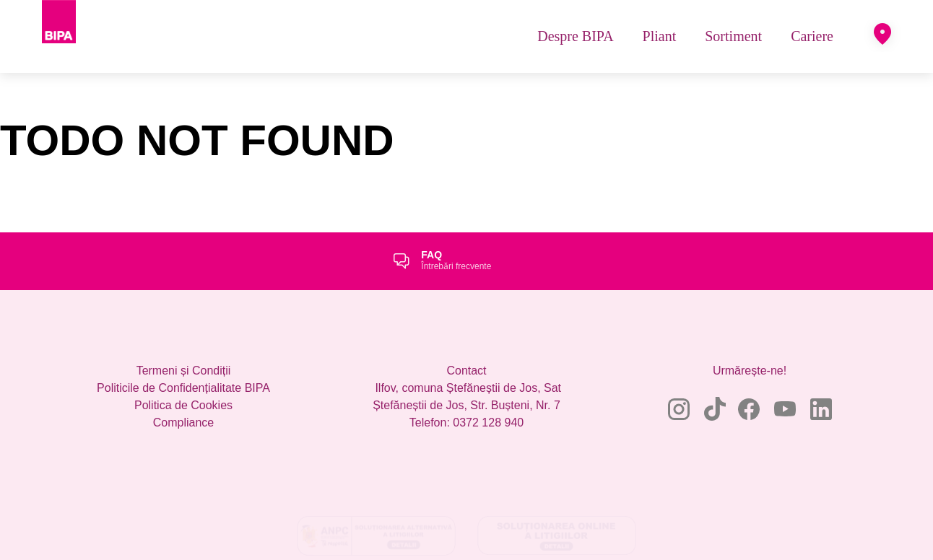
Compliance (183, 444)
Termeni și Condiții (184, 392)
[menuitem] (575, 47)
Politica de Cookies (183, 427)
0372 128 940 (488, 444)
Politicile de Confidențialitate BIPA (183, 410)
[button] (882, 45)
